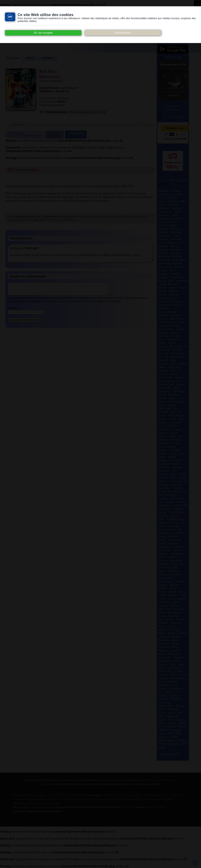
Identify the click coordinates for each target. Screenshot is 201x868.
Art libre (108, 795)
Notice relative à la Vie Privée (66, 795)
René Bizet (48, 72)
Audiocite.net (69, 88)
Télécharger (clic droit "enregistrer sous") (25, 135)
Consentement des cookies (29, 795)
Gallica (62, 800)
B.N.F (168, 795)
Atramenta (122, 795)
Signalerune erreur (54, 135)
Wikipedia (168, 800)
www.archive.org (40, 808)
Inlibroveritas (78, 800)
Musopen (136, 800)
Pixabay (33, 804)
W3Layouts (128, 808)
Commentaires (76, 135)
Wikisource (20, 804)
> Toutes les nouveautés (173, 108)
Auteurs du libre (153, 795)
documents (48, 58)
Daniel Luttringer (58, 98)
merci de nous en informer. (161, 781)
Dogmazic (32, 800)
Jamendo (94, 800)
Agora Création (155, 808)
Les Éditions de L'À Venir (115, 800)
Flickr (52, 800)
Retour (30, 58)
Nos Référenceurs (50, 804)
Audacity (136, 795)
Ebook (43, 800)
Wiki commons (152, 800)
